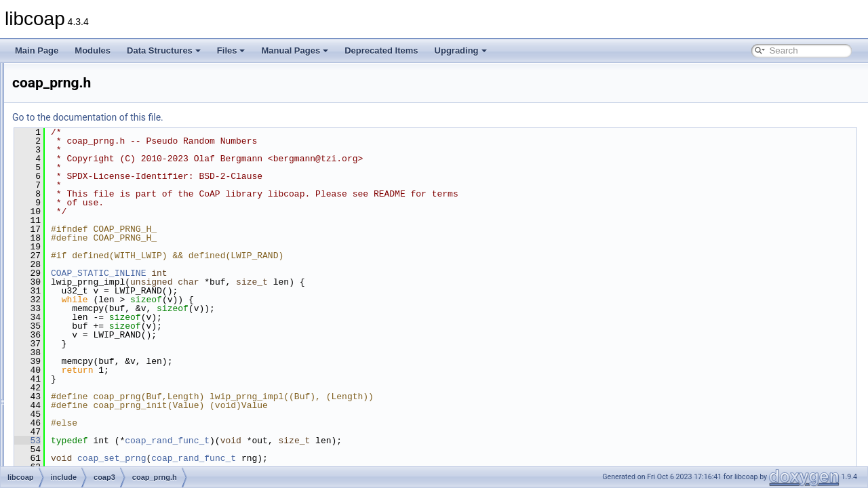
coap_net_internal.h (113, 167)
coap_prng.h (100, 271)
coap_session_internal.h (121, 346)
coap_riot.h (97, 316)
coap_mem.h (101, 122)
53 (197, 441)
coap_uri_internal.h (112, 450)
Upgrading (461, 50)
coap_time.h (99, 420)
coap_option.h (103, 197)
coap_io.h (95, 77)
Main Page (37, 50)
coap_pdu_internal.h (114, 256)
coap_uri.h (96, 435)
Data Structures (164, 50)
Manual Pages (295, 50)
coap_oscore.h (104, 211)
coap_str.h (96, 361)
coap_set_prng (281, 458)
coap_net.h (97, 152)
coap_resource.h (107, 286)
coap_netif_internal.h (115, 182)
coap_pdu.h (99, 241)
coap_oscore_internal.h (120, 226)
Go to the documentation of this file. (257, 117)
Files (231, 50)
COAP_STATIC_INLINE (268, 273)
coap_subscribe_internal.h (125, 390)
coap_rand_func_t (337, 441)
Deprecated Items (381, 50)
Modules (93, 50)
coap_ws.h (97, 465)
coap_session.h (105, 331)
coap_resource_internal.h (123, 301)
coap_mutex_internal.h (118, 137)
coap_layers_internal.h (118, 107)
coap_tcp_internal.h (113, 405)
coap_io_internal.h (111, 92)
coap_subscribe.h (109, 375)
